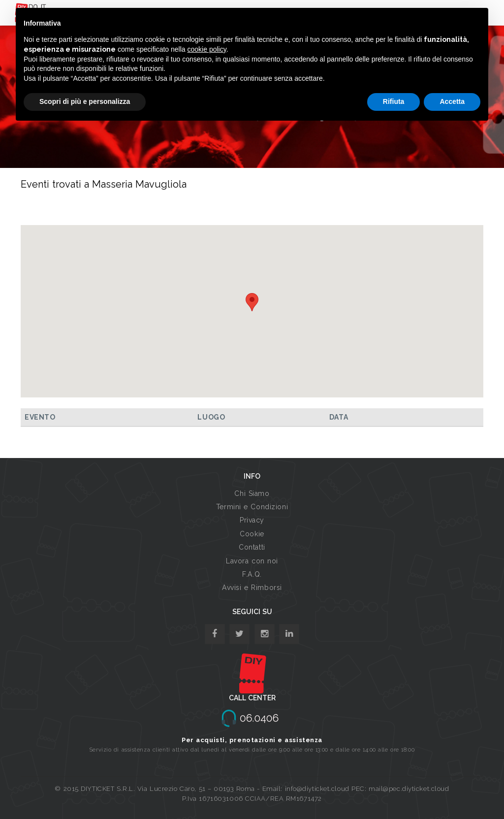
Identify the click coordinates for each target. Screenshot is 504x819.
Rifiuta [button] (394, 101)
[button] (252, 302)
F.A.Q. (252, 574)
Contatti (252, 547)
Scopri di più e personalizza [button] (85, 101)
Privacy (252, 520)
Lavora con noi (252, 561)
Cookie (252, 534)
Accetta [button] (452, 101)
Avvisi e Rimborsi (252, 588)
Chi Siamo (252, 493)
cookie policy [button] (207, 49)
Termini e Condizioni (252, 507)
